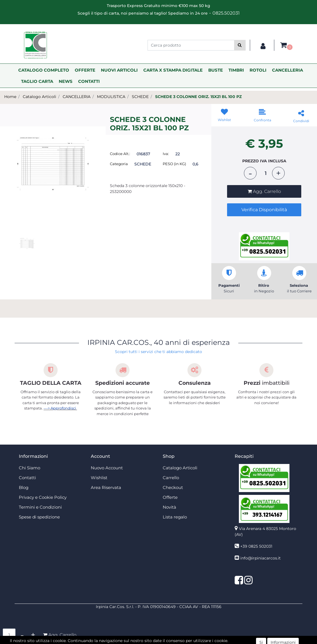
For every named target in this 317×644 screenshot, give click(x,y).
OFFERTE (85, 70)
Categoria (119, 164)
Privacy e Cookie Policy (43, 497)
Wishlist (99, 478)
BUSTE (216, 70)
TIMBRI (236, 70)
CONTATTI (89, 81)
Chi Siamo (30, 468)
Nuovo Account (107, 468)
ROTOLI (258, 70)
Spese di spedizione (39, 517)
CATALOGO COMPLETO (44, 70)
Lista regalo (175, 517)
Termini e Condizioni (40, 507)
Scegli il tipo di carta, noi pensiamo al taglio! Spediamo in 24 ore (143, 13)
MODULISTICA (111, 97)
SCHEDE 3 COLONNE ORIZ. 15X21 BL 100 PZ (198, 97)
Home (10, 97)
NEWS (66, 81)
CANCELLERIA (287, 70)
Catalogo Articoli (39, 97)
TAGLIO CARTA (37, 81)
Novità (169, 507)
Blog (24, 487)
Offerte (170, 497)
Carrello (171, 478)
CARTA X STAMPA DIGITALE (173, 70)
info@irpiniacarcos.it (261, 558)
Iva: (166, 154)
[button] (240, 45)
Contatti (27, 478)
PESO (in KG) (174, 164)
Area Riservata (106, 487)
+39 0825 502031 (256, 546)
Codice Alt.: (120, 154)
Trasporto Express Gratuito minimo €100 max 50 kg (158, 6)
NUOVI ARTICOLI (119, 70)
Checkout (173, 487)
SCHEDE (140, 97)
